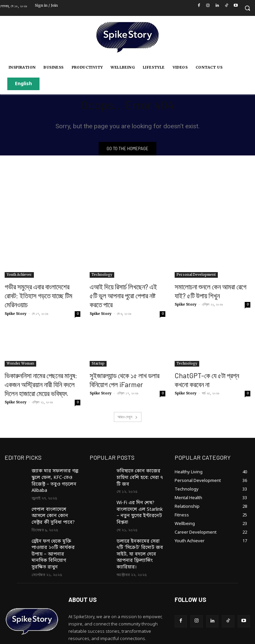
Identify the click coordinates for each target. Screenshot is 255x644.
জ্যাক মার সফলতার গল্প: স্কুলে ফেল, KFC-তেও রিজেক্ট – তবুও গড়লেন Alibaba (55, 460)
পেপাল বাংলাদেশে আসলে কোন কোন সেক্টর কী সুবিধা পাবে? (53, 489)
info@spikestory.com (112, 614)
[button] (247, 8)
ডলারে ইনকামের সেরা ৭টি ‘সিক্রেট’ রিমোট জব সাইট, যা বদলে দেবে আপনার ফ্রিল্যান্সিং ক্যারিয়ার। (140, 515)
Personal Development (196, 276)
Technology (102, 276)
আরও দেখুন (128, 400)
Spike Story (16, 302)
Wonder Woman (20, 352)
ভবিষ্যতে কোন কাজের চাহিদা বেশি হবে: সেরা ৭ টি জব (140, 457)
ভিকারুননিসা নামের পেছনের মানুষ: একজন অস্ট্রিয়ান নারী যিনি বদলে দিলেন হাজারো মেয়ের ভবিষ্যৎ (42, 370)
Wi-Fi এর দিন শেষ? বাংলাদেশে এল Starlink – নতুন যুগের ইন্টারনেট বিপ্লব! (141, 483)
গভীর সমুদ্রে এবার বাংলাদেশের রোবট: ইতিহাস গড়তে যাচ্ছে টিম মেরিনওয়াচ (38, 290)
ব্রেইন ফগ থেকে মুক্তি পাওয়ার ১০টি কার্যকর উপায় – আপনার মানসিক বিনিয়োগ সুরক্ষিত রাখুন (55, 520)
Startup (98, 352)
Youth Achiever (19, 276)
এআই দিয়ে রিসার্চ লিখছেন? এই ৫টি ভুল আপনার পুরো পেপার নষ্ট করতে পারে (124, 290)
